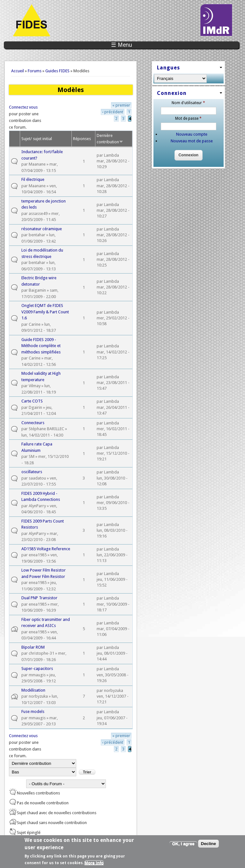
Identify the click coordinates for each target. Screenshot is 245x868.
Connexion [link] (172, 93)
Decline (208, 846)
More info (94, 865)
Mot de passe (188, 118)
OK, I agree (183, 846)
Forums (35, 71)
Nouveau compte (192, 134)
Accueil (18, 71)
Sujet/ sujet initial (37, 139)
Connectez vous (23, 107)
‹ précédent (113, 112)
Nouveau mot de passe (192, 141)
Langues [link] (168, 68)
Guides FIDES (57, 71)
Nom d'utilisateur (188, 103)
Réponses (82, 139)
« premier (121, 105)
